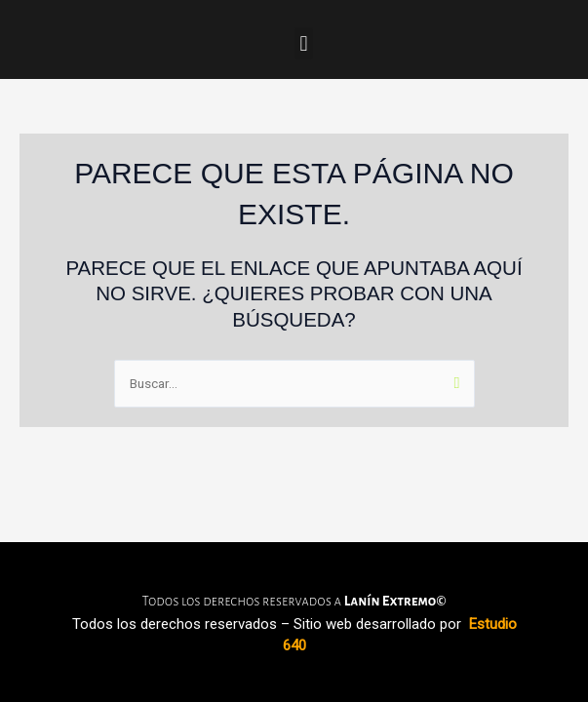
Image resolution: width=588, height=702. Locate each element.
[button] (304, 43)
